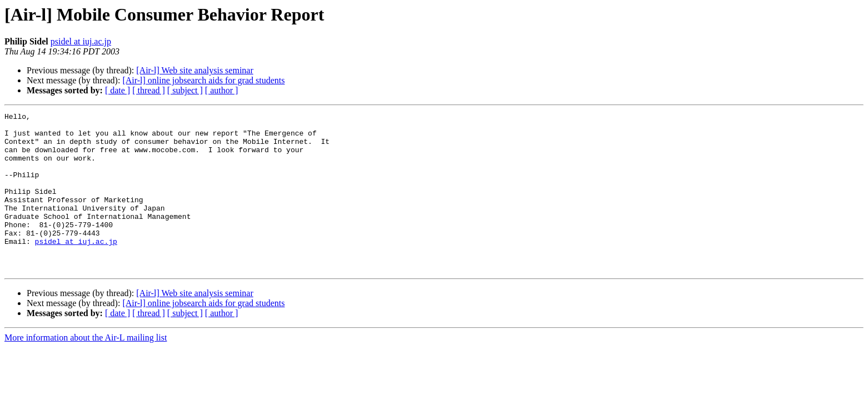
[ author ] (222, 90)
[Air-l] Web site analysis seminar (194, 70)
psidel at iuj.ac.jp (81, 41)
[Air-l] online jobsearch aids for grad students (203, 80)
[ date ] (118, 90)
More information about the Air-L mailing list (86, 369)
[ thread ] (149, 90)
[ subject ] (185, 90)
